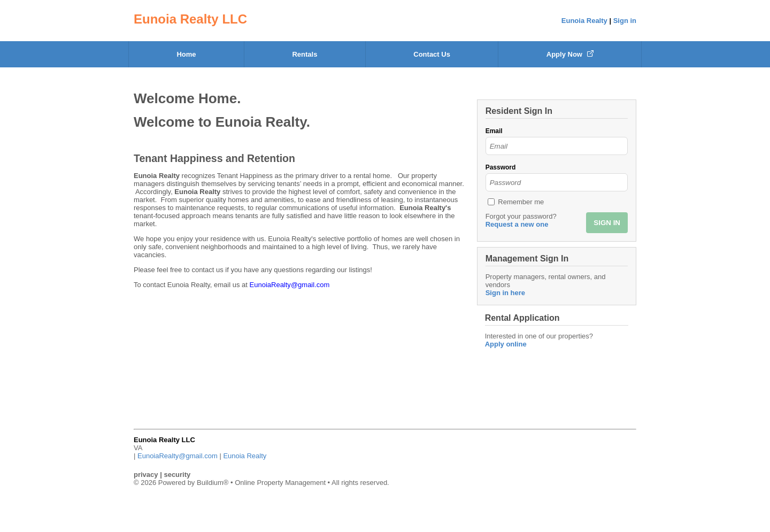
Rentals (305, 54)
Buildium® (213, 483)
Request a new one (517, 224)
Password (501, 167)
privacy (146, 475)
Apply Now (570, 54)
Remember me (521, 202)
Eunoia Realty (584, 21)
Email (494, 131)
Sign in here (505, 293)
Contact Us (432, 54)
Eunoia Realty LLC (190, 19)
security (177, 475)
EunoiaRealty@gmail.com (178, 456)
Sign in (625, 21)
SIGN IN (607, 223)
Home (186, 54)
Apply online (506, 344)
